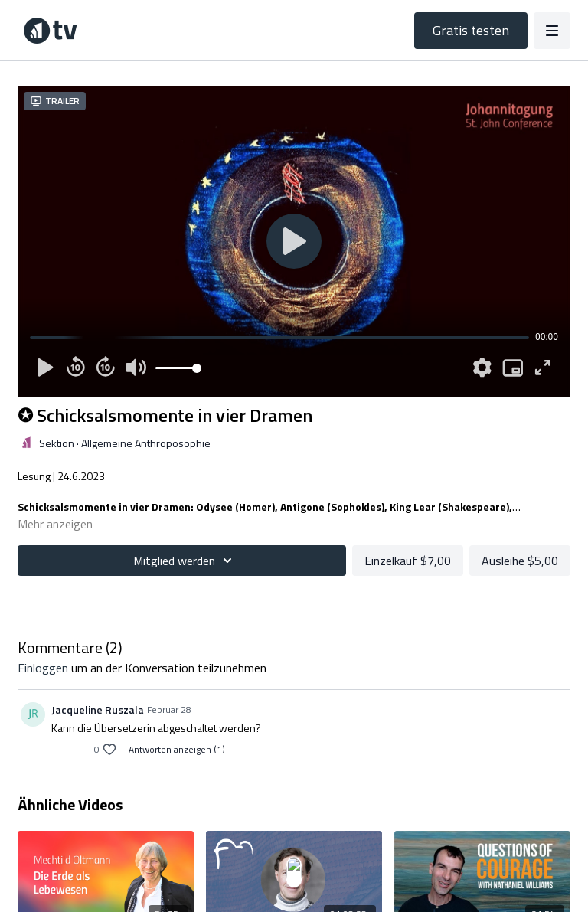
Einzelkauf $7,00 (408, 561)
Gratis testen (471, 30)
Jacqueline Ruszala (98, 709)
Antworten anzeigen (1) (177, 750)
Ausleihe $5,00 (520, 561)
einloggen (43, 668)
